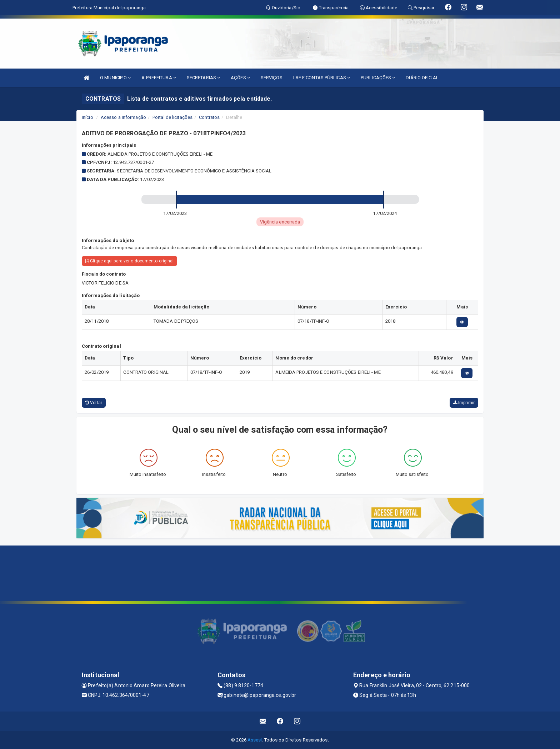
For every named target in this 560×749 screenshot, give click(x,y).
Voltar (94, 403)
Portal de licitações (172, 117)
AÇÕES (240, 78)
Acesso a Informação (123, 117)
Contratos (209, 117)
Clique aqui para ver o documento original (129, 261)
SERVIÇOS (272, 78)
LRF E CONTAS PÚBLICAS (322, 78)
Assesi (255, 740)
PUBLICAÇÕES (378, 78)
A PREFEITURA (159, 78)
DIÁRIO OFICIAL (422, 78)
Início (87, 117)
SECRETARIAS (203, 78)
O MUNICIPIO (115, 78)
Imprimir (464, 403)
